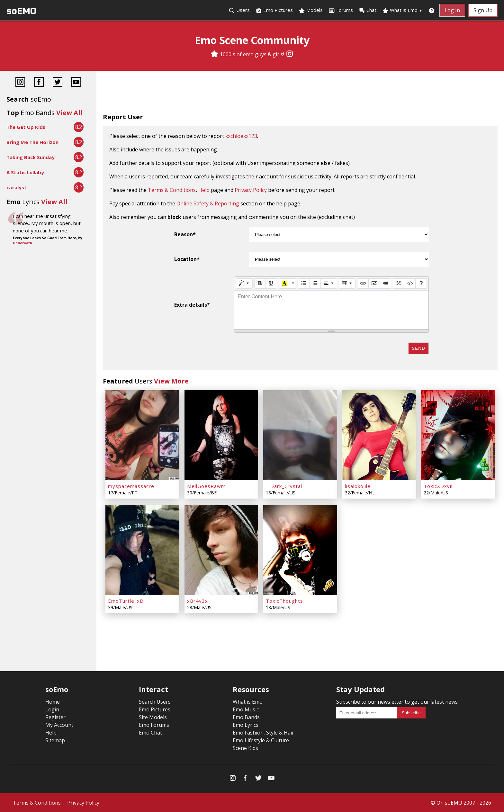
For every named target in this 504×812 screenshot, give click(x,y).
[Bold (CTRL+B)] (260, 284)
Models (311, 10)
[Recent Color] (284, 284)
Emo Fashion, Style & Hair (263, 733)
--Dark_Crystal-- (286, 486)
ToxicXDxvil (438, 486)
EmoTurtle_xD (126, 601)
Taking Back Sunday (31, 157)
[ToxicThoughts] (300, 550)
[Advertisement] (300, 93)
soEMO (21, 11)
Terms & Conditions (172, 190)
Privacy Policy (251, 190)
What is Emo (402, 10)
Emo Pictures (274, 10)
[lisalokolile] (379, 435)
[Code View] (410, 284)
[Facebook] (39, 83)
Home (53, 702)
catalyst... (18, 187)
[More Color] (293, 284)
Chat (368, 10)
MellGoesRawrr (206, 486)
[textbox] (331, 310)
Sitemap (55, 740)
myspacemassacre (131, 486)
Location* (187, 259)
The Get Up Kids (26, 127)
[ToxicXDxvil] (458, 435)
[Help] (421, 284)
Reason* (185, 234)
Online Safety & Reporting (208, 203)
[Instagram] (290, 54)
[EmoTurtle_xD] (142, 550)
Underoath (22, 243)
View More (171, 381)
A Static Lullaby (25, 172)
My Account (59, 725)
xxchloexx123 (241, 136)
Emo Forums (154, 725)
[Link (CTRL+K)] (363, 284)
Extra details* (192, 305)
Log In (452, 10)
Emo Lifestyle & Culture (261, 740)
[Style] (244, 284)
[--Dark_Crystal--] (300, 435)
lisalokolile (358, 486)
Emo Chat (150, 733)
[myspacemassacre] (142, 435)
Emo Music (246, 709)
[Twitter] (58, 83)
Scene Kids (245, 748)
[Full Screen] (399, 284)
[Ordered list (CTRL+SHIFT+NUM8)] (315, 284)
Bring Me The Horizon (32, 142)
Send (419, 348)
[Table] (347, 284)
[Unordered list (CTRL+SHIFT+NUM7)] (304, 284)
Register (55, 717)
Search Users (155, 702)
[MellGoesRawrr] (221, 435)
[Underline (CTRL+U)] (271, 284)
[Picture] (374, 284)
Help (204, 190)
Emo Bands (246, 717)
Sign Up (483, 10)
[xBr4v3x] (221, 550)
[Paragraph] (329, 284)
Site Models (153, 717)
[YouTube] (76, 83)
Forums (341, 10)
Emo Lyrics (246, 725)
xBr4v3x (198, 601)
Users (239, 10)
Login (52, 709)
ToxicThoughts (284, 601)
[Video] (385, 284)
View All (69, 113)
